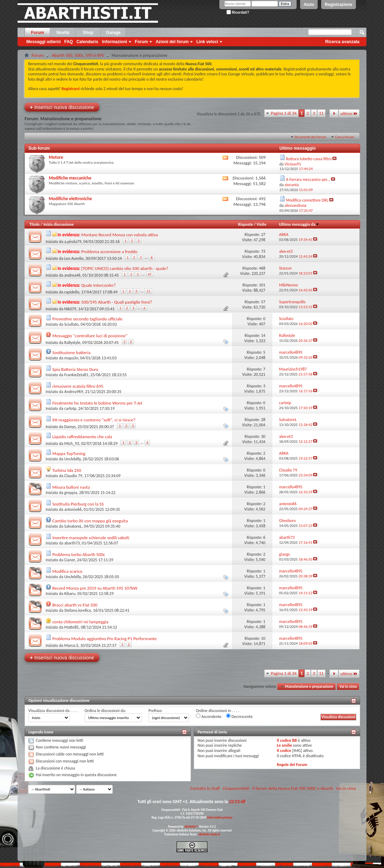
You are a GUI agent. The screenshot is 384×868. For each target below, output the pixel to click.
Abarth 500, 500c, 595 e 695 (78, 55)
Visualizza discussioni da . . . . (53, 711)
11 (321, 113)
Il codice (284, 751)
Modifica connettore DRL (307, 200)
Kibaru (70, 594)
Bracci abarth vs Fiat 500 (75, 605)
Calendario (87, 42)
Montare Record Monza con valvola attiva (120, 235)
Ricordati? (238, 12)
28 (263, 420)
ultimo (349, 113)
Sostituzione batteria (71, 352)
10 (263, 638)
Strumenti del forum (310, 137)
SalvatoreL (73, 526)
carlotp (70, 408)
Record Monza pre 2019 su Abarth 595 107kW (95, 588)
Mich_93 (72, 443)
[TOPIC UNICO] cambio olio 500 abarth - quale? (125, 268)
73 (263, 251)
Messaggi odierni (44, 42)
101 (262, 285)
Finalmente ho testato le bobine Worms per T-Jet (97, 403)
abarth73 (72, 543)
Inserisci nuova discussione (62, 107)
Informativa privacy (220, 817)
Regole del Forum (292, 765)
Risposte (245, 224)
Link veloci (207, 42)
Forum (37, 33)
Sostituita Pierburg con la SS (78, 504)
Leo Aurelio (74, 258)
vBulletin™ (191, 826)
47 (150, 274)
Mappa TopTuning (69, 453)
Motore (56, 157)
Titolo (35, 224)
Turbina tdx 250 (67, 470)
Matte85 (72, 627)
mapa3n (71, 358)
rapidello (72, 292)
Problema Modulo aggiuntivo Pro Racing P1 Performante (104, 639)
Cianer (69, 560)
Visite (261, 224)
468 (262, 268)
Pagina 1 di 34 (284, 113)
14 (263, 335)
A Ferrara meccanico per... (308, 179)
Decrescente (239, 716)
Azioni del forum (172, 42)
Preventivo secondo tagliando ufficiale (87, 319)
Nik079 (70, 309)
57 (263, 302)
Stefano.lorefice (78, 610)
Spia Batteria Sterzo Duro (75, 369)
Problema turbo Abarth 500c (79, 554)
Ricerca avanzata (342, 42)
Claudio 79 (73, 476)
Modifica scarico (67, 571)
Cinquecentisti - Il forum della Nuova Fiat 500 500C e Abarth (278, 788)
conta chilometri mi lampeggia (80, 622)
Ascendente (209, 716)
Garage (113, 33)
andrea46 (72, 275)
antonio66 (73, 509)
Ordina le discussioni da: (105, 711)
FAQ (69, 42)
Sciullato (71, 324)
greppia (71, 493)
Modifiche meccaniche (70, 178)
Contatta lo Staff (205, 788)
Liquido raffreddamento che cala (82, 437)
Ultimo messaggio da (299, 224)
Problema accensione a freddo (110, 252)
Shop (88, 33)
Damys (70, 427)
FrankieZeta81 (76, 375)
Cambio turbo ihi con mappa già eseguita (90, 521)
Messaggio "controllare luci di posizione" (90, 336)
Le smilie (284, 745)
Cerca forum (345, 137)
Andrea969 (74, 392)
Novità (63, 33)
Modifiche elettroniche (70, 199)
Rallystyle (72, 343)
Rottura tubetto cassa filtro (309, 159)
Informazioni (115, 42)
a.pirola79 (73, 242)
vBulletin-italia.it (209, 834)
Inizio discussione (58, 224)
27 (263, 235)
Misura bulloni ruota (71, 487)
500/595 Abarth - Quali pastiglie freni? (117, 302)
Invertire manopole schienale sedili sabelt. (91, 538)
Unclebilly (72, 459)
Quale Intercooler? (99, 285)
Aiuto (309, 5)
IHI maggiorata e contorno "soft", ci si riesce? (94, 420)
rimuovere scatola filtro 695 (78, 386)
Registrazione (339, 5)
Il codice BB (287, 740)
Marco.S (71, 645)
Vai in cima (348, 687)
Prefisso (155, 711)
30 (263, 436)
